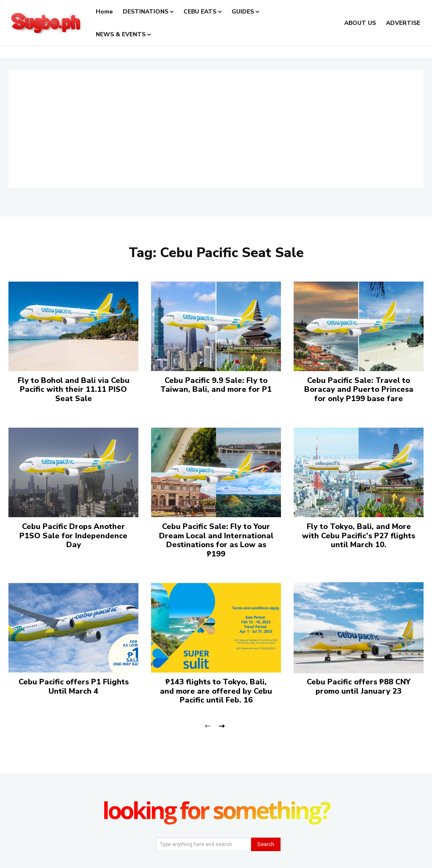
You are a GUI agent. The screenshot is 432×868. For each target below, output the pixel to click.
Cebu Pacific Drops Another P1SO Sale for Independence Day (73, 536)
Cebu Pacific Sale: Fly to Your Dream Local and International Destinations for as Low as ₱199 (216, 540)
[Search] (266, 844)
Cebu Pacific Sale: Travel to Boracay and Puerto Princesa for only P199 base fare (359, 389)
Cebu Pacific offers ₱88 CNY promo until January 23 (359, 686)
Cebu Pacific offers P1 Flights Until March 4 (74, 686)
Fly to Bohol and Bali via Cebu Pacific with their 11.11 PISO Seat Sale (74, 389)
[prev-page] (208, 726)
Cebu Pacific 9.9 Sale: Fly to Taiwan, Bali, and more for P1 (216, 385)
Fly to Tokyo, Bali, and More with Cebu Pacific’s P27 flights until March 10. (359, 536)
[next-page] (221, 726)
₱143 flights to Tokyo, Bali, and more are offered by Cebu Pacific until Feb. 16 (216, 691)
